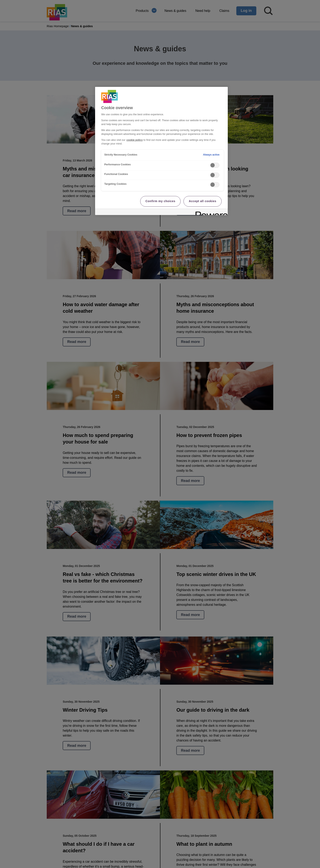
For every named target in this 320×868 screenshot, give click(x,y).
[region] (161, 151)
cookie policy (135, 140)
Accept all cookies (203, 201)
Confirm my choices (160, 201)
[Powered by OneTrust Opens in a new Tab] (210, 212)
